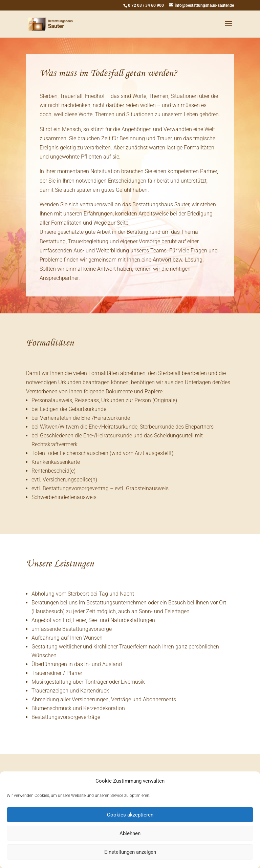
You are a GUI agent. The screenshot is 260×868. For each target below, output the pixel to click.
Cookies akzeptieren (130, 815)
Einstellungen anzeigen (130, 852)
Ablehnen (130, 833)
